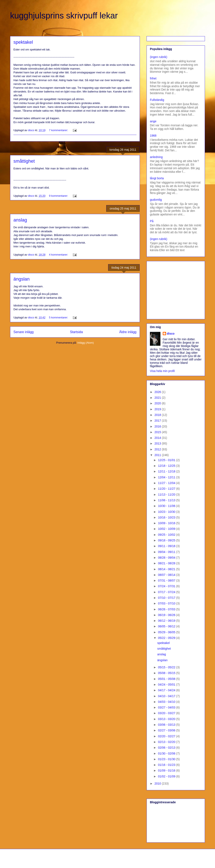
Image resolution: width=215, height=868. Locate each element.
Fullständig (157, 100)
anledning (156, 157)
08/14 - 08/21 (167, 569)
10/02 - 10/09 (167, 529)
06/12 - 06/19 (167, 621)
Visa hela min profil (162, 371)
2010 (158, 784)
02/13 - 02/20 (167, 742)
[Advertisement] (176, 289)
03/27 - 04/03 (167, 707)
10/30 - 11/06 (167, 506)
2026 (158, 392)
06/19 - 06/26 (167, 615)
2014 (158, 438)
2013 (158, 443)
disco (171, 334)
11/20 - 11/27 (167, 489)
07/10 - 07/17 (167, 598)
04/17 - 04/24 (167, 690)
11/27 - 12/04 (167, 483)
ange (153, 121)
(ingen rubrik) (159, 57)
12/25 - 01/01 (167, 460)
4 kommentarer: (59, 255)
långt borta (157, 178)
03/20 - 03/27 (167, 713)
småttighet (24, 161)
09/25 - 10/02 (167, 535)
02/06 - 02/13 (167, 748)
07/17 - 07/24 (167, 592)
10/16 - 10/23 (167, 517)
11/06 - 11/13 (167, 500)
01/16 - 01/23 (167, 765)
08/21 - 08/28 (167, 563)
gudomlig (156, 200)
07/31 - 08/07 (167, 580)
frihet (153, 78)
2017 (158, 421)
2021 (158, 398)
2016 (158, 426)
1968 (153, 136)
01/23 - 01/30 (167, 759)
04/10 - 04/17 (167, 696)
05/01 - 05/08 (167, 679)
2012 (158, 449)
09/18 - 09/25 (167, 540)
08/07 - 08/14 (167, 575)
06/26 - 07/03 (167, 609)
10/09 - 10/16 (167, 523)
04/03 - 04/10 (167, 702)
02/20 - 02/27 (167, 736)
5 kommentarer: (59, 317)
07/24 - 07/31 (167, 586)
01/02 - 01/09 (167, 776)
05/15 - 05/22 (167, 667)
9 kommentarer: (59, 196)
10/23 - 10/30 (167, 512)
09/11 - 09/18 (167, 546)
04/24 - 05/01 (167, 685)
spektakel (23, 42)
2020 (158, 403)
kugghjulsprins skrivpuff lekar (64, 16)
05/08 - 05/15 (167, 673)
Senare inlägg (24, 332)
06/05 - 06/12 (167, 626)
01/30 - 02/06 (167, 753)
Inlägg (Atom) (86, 343)
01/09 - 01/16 (167, 770)
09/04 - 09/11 (167, 552)
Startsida (76, 332)
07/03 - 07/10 (167, 603)
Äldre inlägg (128, 332)
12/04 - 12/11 (167, 477)
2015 (158, 432)
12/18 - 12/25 (167, 466)
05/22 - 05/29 (167, 638)
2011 (158, 455)
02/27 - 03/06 (167, 730)
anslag (20, 220)
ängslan (22, 279)
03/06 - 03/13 (167, 725)
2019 (158, 409)
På (152, 221)
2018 (158, 415)
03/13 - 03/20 (167, 719)
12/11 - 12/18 (167, 471)
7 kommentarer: (59, 130)
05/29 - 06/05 (167, 632)
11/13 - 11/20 (167, 495)
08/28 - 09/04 (167, 558)
